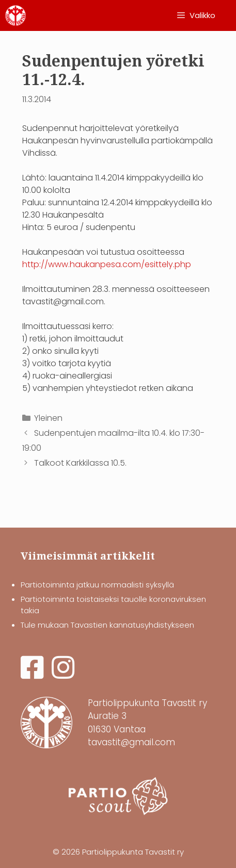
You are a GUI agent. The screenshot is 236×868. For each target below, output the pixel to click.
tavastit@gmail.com (131, 742)
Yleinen (48, 418)
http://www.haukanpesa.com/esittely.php (107, 264)
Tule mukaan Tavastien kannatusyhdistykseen (107, 625)
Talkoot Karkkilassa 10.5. (80, 463)
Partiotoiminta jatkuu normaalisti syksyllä (97, 585)
